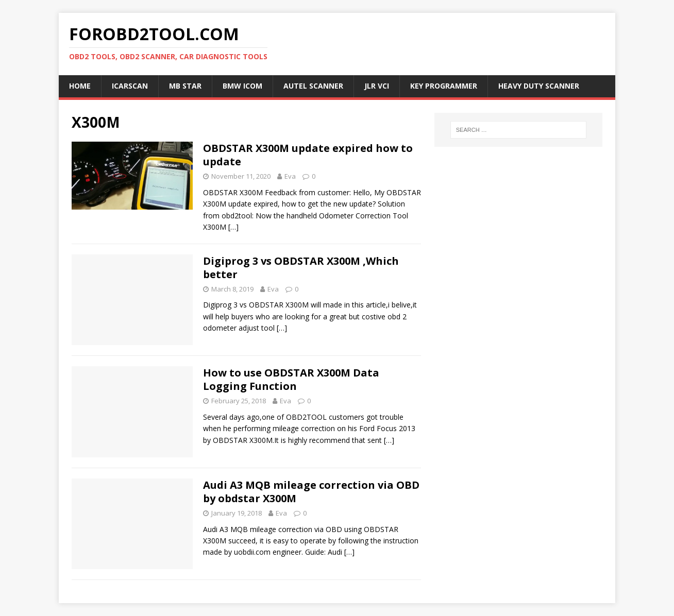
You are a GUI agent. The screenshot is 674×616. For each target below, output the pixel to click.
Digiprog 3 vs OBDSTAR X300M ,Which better (301, 268)
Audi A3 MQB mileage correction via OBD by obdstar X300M (311, 492)
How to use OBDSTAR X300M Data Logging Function (291, 379)
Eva (290, 176)
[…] (233, 227)
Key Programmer (444, 86)
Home (80, 86)
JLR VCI (377, 86)
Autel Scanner (313, 86)
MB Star (185, 86)
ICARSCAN (130, 86)
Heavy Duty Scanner (539, 86)
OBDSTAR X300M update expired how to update (308, 155)
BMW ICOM (242, 86)
